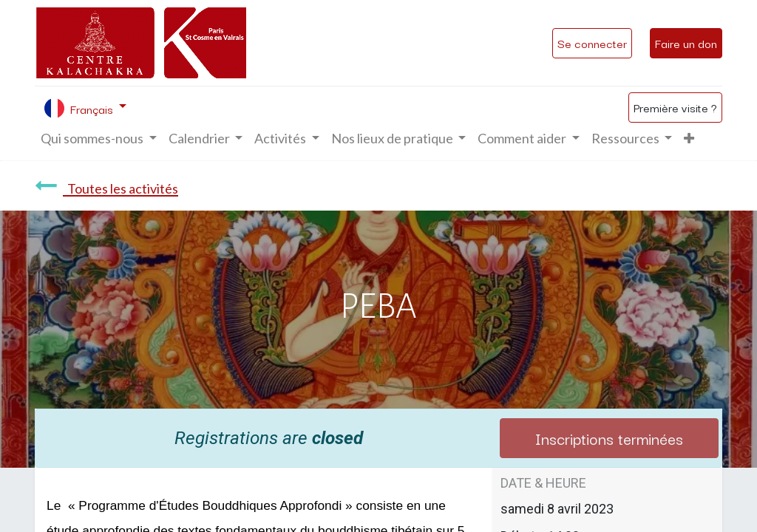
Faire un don (686, 43)
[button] (689, 139)
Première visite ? (675, 107)
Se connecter (592, 43)
